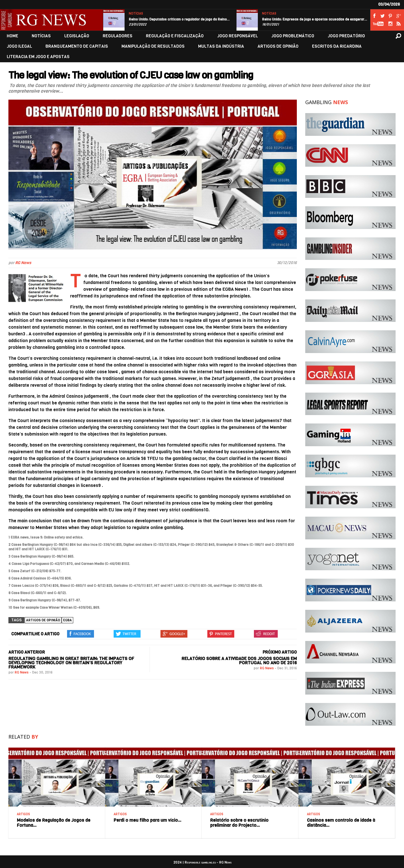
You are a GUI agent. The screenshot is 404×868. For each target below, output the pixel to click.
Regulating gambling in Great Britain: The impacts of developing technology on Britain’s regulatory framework (71, 663)
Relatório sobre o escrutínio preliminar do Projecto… (239, 823)
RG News (23, 263)
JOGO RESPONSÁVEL (237, 36)
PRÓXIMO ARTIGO (280, 652)
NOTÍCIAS (136, 14)
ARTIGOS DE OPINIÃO (278, 46)
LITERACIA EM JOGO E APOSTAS (38, 57)
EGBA (67, 620)
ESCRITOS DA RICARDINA (337, 46)
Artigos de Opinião (43, 620)
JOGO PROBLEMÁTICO (293, 36)
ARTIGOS (23, 814)
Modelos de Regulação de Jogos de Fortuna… (54, 823)
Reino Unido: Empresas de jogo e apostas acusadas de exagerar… (315, 19)
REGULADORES (118, 36)
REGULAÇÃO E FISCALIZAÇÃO (175, 36)
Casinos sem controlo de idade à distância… (341, 823)
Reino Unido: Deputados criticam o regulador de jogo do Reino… (179, 19)
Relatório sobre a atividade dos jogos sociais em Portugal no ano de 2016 (239, 661)
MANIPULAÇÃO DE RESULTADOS (153, 46)
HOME (12, 36)
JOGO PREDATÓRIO (346, 36)
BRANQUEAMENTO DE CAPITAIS (77, 46)
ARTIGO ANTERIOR (27, 652)
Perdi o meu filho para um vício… (148, 820)
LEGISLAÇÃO (77, 36)
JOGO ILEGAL (19, 46)
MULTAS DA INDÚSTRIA (221, 46)
